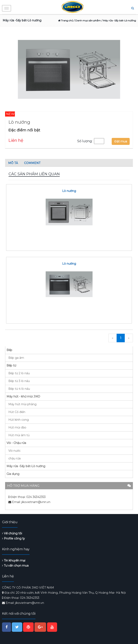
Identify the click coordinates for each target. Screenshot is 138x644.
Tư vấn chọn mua (15, 566)
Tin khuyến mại (14, 560)
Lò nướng (69, 191)
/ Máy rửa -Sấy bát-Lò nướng (119, 20)
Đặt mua (121, 141)
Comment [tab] (32, 163)
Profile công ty (13, 538)
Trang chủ (66, 20)
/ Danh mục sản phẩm (87, 20)
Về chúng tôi (12, 533)
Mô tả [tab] (13, 163)
